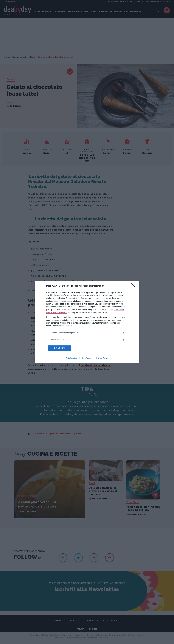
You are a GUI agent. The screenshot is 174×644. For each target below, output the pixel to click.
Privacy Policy (102, 358)
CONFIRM (61, 348)
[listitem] (87, 333)
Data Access (87, 358)
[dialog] (87, 322)
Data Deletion (72, 358)
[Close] (134, 286)
